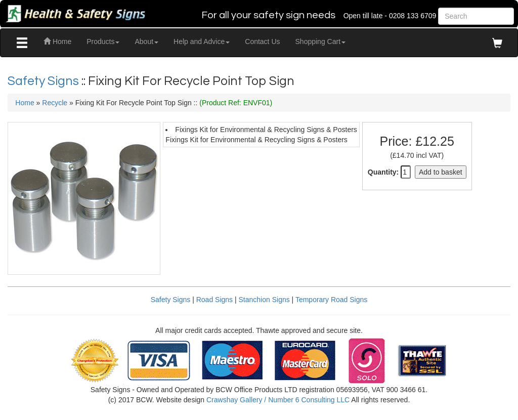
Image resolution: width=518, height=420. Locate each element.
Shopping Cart (321, 41)
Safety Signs (45, 81)
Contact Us (262, 41)
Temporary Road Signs (331, 300)
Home (57, 41)
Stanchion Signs (264, 300)
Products (103, 41)
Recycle (55, 103)
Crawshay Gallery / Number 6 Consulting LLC (278, 400)
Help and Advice (202, 41)
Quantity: (383, 172)
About (146, 41)
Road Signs (214, 300)
